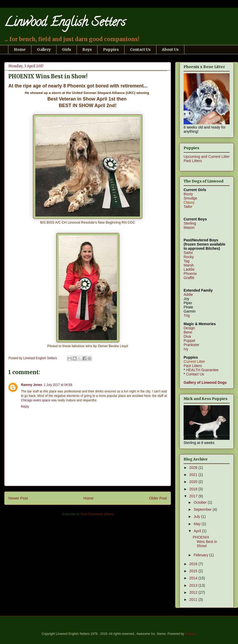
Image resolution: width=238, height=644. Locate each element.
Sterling (190, 223)
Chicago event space (36, 400)
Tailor (188, 207)
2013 (194, 585)
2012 (194, 592)
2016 (194, 564)
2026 (194, 468)
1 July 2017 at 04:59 (58, 385)
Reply (25, 407)
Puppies (111, 49)
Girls (67, 49)
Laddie (189, 269)
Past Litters (193, 161)
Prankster (191, 345)
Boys (87, 49)
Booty (188, 194)
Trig (187, 315)
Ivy (186, 349)
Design (189, 328)
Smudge (190, 198)
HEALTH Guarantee (202, 370)
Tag (187, 261)
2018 (194, 489)
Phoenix (190, 274)
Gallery (44, 49)
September (203, 509)
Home (20, 49)
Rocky (189, 257)
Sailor (188, 253)
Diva (187, 336)
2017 (194, 496)
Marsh (189, 265)
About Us (170, 49)
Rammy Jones (32, 385)
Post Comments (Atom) (97, 514)
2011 (194, 599)
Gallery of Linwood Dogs (205, 382)
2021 (194, 475)
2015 (194, 571)
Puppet (189, 341)
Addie (188, 295)
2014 (194, 578)
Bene (188, 332)
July (197, 517)
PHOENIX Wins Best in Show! (205, 542)
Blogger (190, 634)
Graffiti (189, 278)
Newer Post (18, 498)
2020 (194, 482)
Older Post (158, 498)
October (201, 502)
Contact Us (140, 49)
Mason (189, 227)
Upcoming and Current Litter (207, 157)
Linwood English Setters (65, 23)
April (198, 531)
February (201, 555)
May (197, 524)
